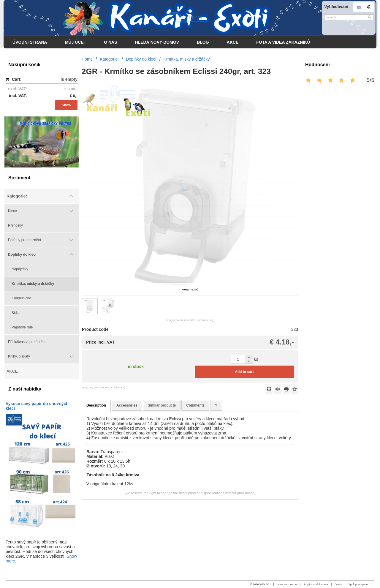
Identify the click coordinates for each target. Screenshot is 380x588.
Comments (195, 405)
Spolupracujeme (358, 584)
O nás (338, 584)
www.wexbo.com (288, 584)
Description (96, 405)
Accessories (127, 405)
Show (66, 105)
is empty (69, 79)
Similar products (162, 405)
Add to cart (244, 372)
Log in (308, 584)
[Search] (369, 17)
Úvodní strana (320, 584)
